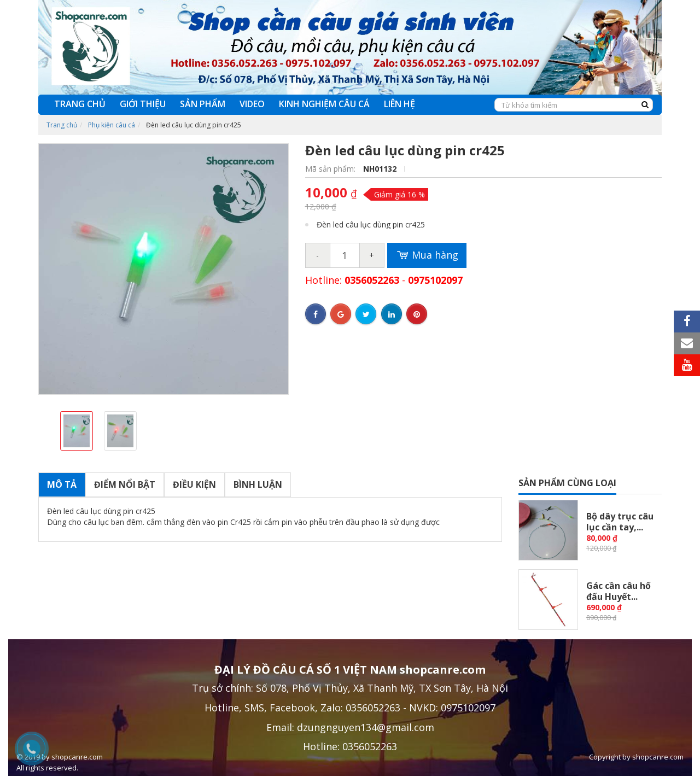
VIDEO (252, 104)
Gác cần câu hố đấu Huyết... (619, 591)
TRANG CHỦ (80, 104)
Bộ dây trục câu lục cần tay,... (620, 522)
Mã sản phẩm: (331, 169)
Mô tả (62, 484)
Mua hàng (427, 255)
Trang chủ (62, 125)
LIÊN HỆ (399, 104)
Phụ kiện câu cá (112, 125)
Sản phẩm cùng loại (567, 483)
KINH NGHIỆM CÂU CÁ (324, 104)
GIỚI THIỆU (143, 104)
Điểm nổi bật (125, 484)
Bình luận (258, 484)
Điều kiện (194, 484)
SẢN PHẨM (203, 104)
